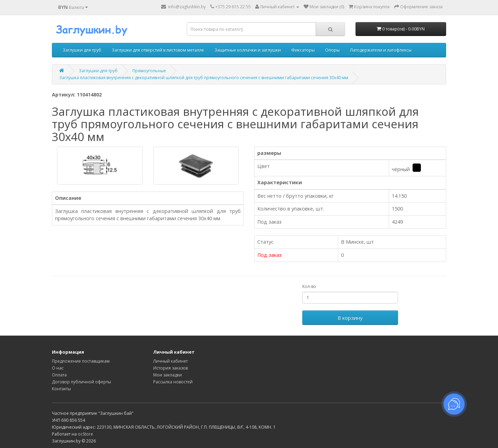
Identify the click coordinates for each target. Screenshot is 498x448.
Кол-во (309, 286)
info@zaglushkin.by (183, 7)
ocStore (85, 434)
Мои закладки (168, 375)
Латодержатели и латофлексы (381, 50)
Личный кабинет (170, 361)
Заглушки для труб (82, 50)
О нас (58, 368)
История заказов (170, 368)
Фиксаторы (303, 50)
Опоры (332, 50)
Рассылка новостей (173, 382)
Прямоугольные (149, 71)
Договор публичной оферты (81, 382)
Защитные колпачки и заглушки (248, 50)
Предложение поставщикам (81, 361)
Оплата (59, 375)
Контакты (61, 389)
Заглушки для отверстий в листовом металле (158, 50)
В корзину (350, 318)
